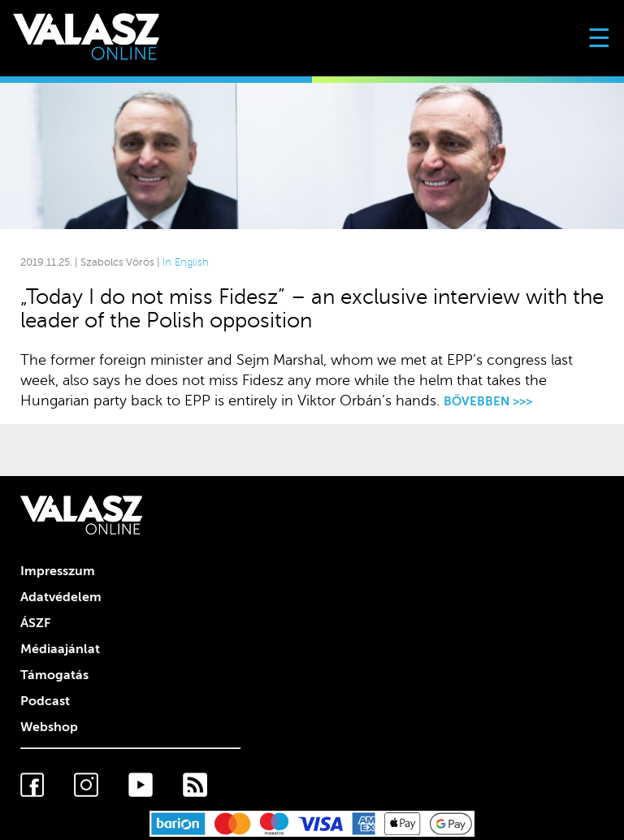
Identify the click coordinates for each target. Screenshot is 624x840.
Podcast (45, 701)
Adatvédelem (61, 597)
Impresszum (58, 571)
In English (186, 262)
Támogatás (54, 675)
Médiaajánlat (60, 649)
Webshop (49, 727)
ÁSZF (35, 623)
